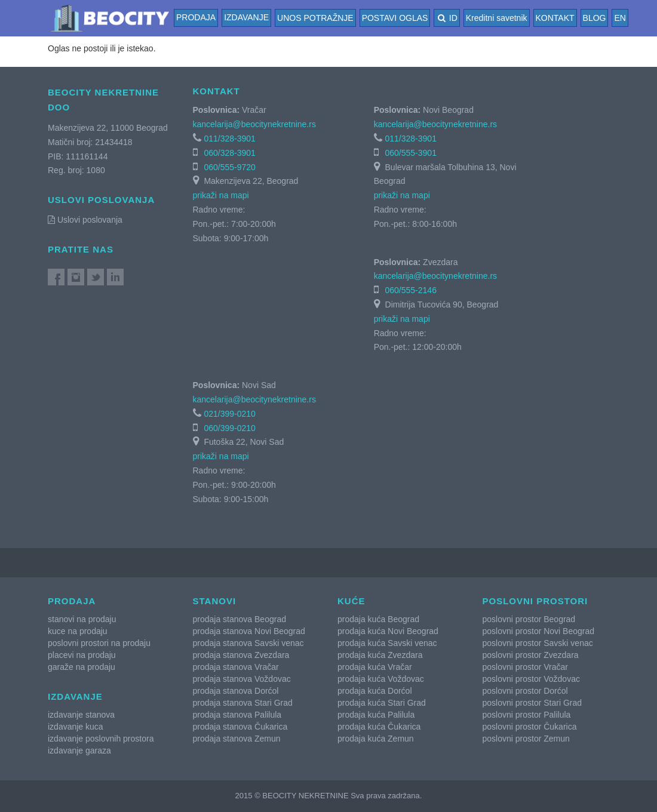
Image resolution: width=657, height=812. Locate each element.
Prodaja (196, 17)
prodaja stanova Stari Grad (243, 703)
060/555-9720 (229, 167)
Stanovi (215, 601)
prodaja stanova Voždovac (242, 679)
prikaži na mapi (221, 195)
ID (446, 18)
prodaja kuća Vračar (375, 667)
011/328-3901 (229, 139)
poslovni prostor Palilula (527, 715)
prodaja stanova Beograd (240, 619)
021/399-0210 (229, 414)
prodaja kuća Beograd (378, 619)
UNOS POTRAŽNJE (315, 18)
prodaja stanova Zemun (237, 739)
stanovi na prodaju (82, 619)
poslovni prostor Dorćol (525, 691)
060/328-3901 (229, 153)
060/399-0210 (229, 428)
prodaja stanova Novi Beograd (249, 631)
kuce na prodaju (78, 631)
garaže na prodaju (82, 667)
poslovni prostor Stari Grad (532, 703)
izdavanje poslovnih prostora (101, 739)
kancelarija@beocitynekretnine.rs (254, 124)
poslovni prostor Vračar (525, 667)
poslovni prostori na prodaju (99, 643)
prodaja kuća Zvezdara (380, 655)
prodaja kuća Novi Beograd (388, 631)
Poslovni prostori (535, 601)
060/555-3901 (411, 153)
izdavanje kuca (76, 727)
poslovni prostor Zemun (526, 739)
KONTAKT (555, 18)
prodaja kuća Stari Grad (382, 703)
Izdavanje (246, 17)
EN (620, 18)
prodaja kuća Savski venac (387, 643)
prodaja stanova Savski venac (248, 643)
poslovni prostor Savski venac (538, 643)
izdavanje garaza (79, 751)
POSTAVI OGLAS (395, 18)
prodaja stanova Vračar (236, 667)
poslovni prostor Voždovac (531, 679)
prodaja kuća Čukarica (379, 727)
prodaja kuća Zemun (376, 739)
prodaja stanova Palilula (237, 715)
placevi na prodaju (82, 655)
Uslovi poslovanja (85, 220)
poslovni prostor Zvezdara (531, 655)
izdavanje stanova (81, 715)
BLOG (595, 18)
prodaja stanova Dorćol (236, 691)
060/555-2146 (411, 290)
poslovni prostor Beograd (529, 619)
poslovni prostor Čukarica (530, 727)
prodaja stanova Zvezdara (241, 655)
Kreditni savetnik (497, 18)
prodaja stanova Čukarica (240, 727)
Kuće (351, 601)
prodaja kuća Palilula (376, 715)
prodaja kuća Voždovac (381, 679)
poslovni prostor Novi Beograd (539, 631)
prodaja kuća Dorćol (375, 691)
